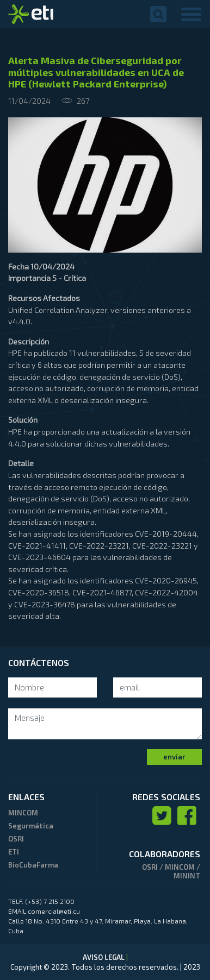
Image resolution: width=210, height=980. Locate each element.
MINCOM (23, 813)
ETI (14, 852)
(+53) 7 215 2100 (50, 901)
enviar (174, 757)
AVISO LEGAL (104, 957)
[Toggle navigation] (191, 14)
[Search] (53, 687)
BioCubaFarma (33, 865)
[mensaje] (105, 724)
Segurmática (31, 826)
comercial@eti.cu (54, 911)
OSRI (16, 839)
